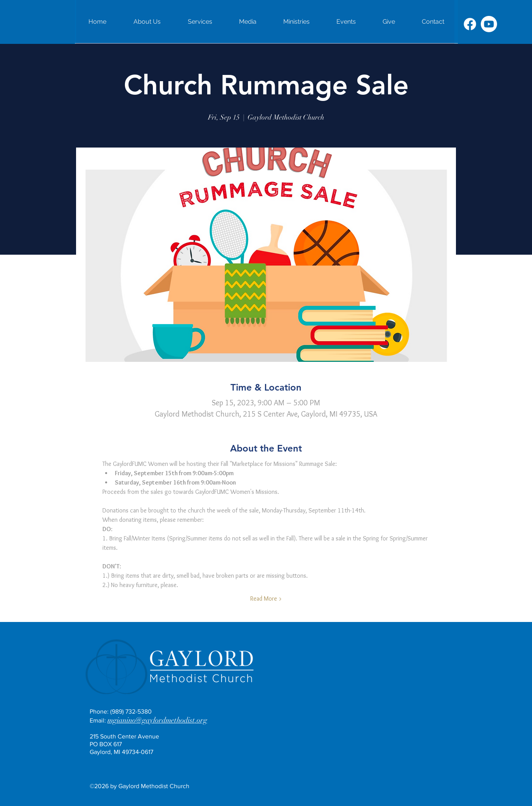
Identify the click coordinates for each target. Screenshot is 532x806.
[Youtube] (489, 24)
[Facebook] (470, 24)
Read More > (266, 598)
